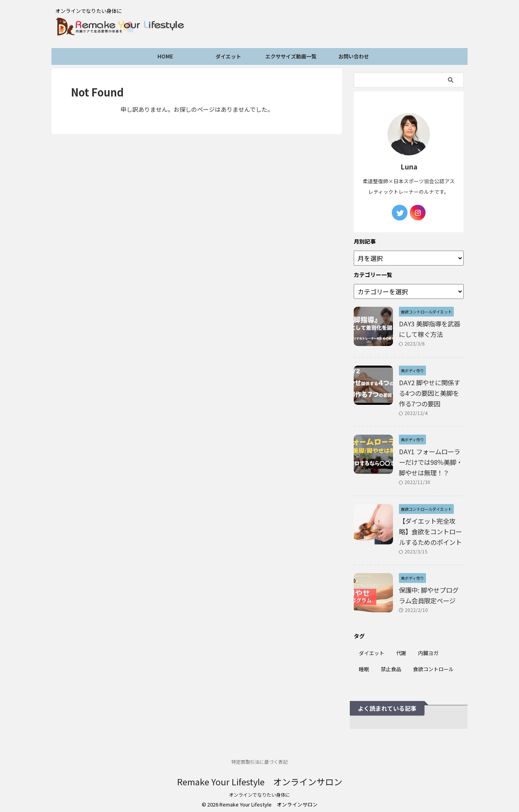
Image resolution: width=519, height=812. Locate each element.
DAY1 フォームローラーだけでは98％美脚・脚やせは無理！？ (431, 459)
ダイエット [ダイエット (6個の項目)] (372, 649)
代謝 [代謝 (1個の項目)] (401, 649)
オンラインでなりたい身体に (259, 791)
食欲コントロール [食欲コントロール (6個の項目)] (433, 665)
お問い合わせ (354, 58)
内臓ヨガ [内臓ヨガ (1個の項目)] (428, 649)
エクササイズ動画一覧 (291, 58)
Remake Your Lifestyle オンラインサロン (260, 778)
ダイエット (228, 58)
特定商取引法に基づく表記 (259, 758)
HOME (165, 58)
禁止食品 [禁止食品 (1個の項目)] (391, 665)
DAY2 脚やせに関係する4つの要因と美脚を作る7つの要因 (429, 389)
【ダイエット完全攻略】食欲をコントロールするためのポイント (430, 528)
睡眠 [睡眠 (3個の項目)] (364, 665)
